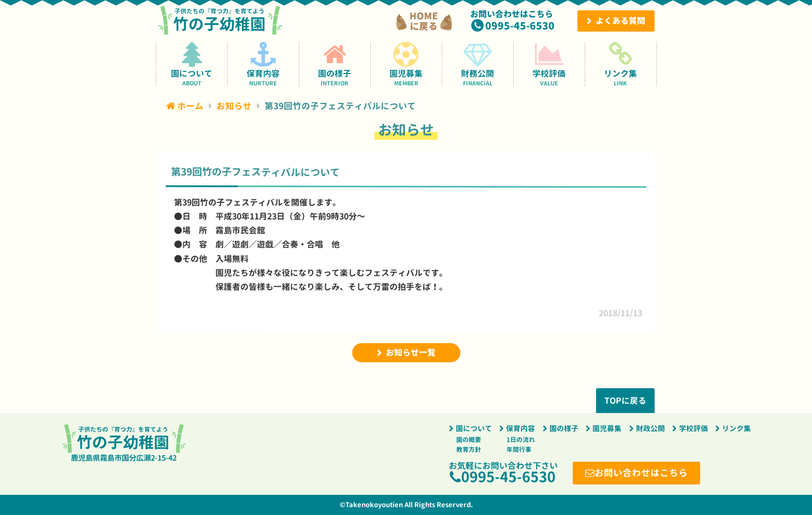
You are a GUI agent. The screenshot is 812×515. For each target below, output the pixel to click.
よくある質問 (620, 21)
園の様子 (335, 64)
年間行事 (519, 450)
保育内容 (263, 64)
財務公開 (478, 64)
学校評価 (549, 64)
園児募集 (406, 64)
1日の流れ (521, 440)
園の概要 (469, 440)
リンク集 (621, 64)
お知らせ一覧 (411, 352)
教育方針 (469, 450)
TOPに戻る (625, 401)
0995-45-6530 (520, 26)
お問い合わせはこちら (641, 473)
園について (192, 64)
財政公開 (650, 429)
